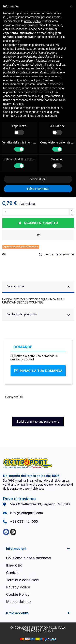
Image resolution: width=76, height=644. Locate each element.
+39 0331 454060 (24, 521)
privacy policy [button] (33, 21)
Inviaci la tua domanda (38, 371)
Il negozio (14, 565)
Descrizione (38, 287)
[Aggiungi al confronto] (38, 235)
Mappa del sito (18, 602)
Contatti (13, 573)
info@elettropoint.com (26, 513)
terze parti (10, 49)
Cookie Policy (18, 594)
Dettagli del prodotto (38, 315)
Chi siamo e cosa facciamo (29, 558)
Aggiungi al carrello (38, 223)
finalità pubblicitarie (48, 68)
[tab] (38, 287)
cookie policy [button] (11, 41)
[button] (71, 6)
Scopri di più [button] (38, 179)
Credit (49, 630)
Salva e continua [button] (38, 189)
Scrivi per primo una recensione (38, 422)
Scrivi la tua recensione (57, 254)
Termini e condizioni (23, 580)
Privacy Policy (18, 587)
